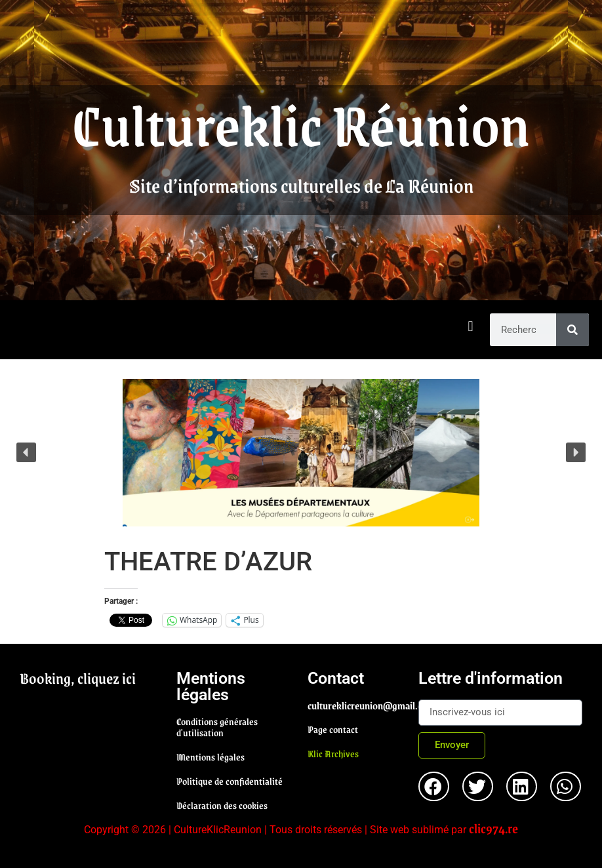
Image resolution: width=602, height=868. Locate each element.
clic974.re (493, 828)
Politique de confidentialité (230, 781)
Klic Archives (333, 753)
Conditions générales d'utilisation (217, 727)
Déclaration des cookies (222, 805)
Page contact (333, 729)
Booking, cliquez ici (78, 678)
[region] (301, 453)
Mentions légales (211, 757)
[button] (471, 327)
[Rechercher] (572, 330)
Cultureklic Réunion (301, 123)
